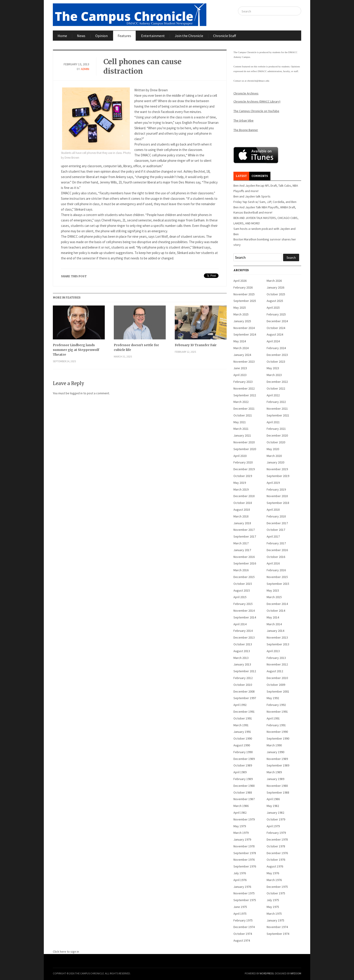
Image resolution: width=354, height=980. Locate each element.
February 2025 (276, 314)
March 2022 (241, 402)
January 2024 (242, 355)
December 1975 (277, 887)
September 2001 (278, 691)
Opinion (101, 36)
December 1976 (277, 853)
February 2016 (276, 570)
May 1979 (240, 826)
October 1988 (243, 792)
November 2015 (277, 577)
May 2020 (273, 449)
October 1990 (243, 738)
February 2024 (276, 348)
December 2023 (277, 355)
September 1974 (278, 934)
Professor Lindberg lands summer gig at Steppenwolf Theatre (76, 350)
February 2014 (243, 631)
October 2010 (243, 685)
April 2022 (273, 395)
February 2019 (276, 489)
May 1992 (273, 698)
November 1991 (277, 712)
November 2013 (277, 637)
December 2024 (277, 321)
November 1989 (277, 759)
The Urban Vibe (243, 120)
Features (124, 36)
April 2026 (240, 281)
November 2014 (244, 611)
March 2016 (241, 570)
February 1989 (243, 779)
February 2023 (243, 382)
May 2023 (273, 368)
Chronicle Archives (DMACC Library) (257, 101)
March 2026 (274, 281)
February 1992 (276, 705)
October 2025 (276, 294)
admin (85, 69)
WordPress (267, 973)
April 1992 (240, 705)
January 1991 (242, 732)
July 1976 (240, 873)
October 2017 (276, 530)
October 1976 (276, 860)
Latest (241, 176)
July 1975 (273, 900)
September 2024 (245, 334)
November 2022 (244, 388)
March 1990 (274, 745)
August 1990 (242, 745)
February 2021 (276, 429)
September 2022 (245, 395)
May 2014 (273, 617)
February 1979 (276, 833)
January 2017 (242, 550)
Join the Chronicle (189, 36)
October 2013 (243, 644)
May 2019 (240, 483)
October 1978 (276, 846)
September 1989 (278, 765)
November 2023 (244, 362)
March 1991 (241, 725)
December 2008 (244, 691)
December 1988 (244, 786)
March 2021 (241, 429)
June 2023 (240, 368)
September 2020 (245, 449)
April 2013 (273, 651)
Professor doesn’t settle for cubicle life (136, 347)
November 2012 (277, 664)
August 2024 (275, 334)
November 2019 (277, 469)
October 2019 (243, 476)
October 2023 (276, 362)
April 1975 (240, 914)
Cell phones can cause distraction (142, 66)
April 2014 (240, 624)
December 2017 (277, 523)
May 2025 (240, 308)
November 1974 (277, 927)
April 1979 (273, 826)
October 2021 (243, 415)
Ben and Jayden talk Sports (252, 196)
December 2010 (277, 678)
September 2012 (245, 671)
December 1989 (244, 759)
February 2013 (276, 658)
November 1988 (277, 786)
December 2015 (244, 577)
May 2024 (240, 341)
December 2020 (277, 435)
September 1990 (278, 738)
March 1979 (241, 833)
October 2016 (276, 557)
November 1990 (277, 732)
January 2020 (275, 462)
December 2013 (244, 637)
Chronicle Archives (246, 93)
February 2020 (243, 462)
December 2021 (244, 409)
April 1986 (273, 799)
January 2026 (275, 287)
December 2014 (277, 604)
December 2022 (277, 382)
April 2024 (273, 341)
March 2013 (241, 658)
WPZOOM (296, 973)
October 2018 (243, 503)
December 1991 (244, 712)
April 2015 (240, 597)
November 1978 (244, 846)
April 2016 (273, 563)
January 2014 (275, 631)
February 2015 (243, 604)
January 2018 (242, 523)
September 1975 (245, 900)
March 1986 (241, 806)
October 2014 (276, 611)
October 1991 (243, 718)
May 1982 (273, 806)
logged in (76, 393)
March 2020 (274, 456)
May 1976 (273, 873)
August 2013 (242, 651)
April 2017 (273, 536)
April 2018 (273, 510)
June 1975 (240, 907)
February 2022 (276, 402)
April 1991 (273, 718)
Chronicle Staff (225, 36)
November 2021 (277, 409)
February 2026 (243, 287)
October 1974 (243, 934)
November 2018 (277, 496)
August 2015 (242, 590)
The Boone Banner (246, 130)
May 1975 (273, 907)
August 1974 (242, 940)
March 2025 (241, 314)
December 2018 (244, 496)
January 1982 (275, 813)
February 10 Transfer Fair (196, 345)
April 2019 (273, 483)
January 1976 (242, 887)
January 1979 (242, 839)
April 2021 (273, 422)
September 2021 (278, 415)
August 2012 (275, 671)
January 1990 (275, 752)
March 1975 (274, 914)
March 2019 (241, 489)
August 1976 (275, 866)
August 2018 (242, 510)
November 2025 (244, 294)
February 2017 (276, 543)
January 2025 (242, 321)
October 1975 (276, 893)
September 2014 (245, 617)
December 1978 (277, 839)
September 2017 (245, 536)
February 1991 (276, 725)
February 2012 (243, 678)
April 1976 (240, 880)
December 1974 (244, 927)
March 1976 (274, 880)
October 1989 (243, 765)
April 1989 (240, 772)
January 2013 (242, 664)
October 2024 (276, 328)
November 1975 (244, 893)
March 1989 (274, 772)
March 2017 (241, 543)
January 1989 (275, 779)
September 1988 (278, 792)
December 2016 (277, 550)
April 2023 (240, 375)
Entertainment (153, 36)
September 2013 (278, 644)
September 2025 (245, 301)
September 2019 (278, 476)
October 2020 (276, 442)
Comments (260, 176)
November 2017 (244, 530)
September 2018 (278, 503)
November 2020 (244, 442)
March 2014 (274, 624)
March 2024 (241, 348)
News (81, 36)
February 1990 (243, 752)
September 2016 (245, 563)
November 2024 (244, 328)
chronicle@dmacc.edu (258, 81)
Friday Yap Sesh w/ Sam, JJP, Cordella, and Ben (265, 202)
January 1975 (275, 920)
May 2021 (240, 422)
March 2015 (274, 597)
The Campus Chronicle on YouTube (256, 111)
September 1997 (245, 698)
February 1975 (243, 920)
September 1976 (245, 866)
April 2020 (240, 456)
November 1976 (244, 860)
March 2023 (274, 375)
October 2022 (276, 388)
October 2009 (276, 685)
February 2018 (276, 516)
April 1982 (240, 813)
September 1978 (245, 853)
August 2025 (275, 301)
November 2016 (244, 557)
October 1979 (276, 819)
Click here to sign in (66, 952)
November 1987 (244, 799)
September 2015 (278, 584)
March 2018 (241, 516)
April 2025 (273, 308)
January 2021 (242, 435)
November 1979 (244, 819)
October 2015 (243, 584)
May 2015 (273, 590)
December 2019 (244, 469)
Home (62, 36)
